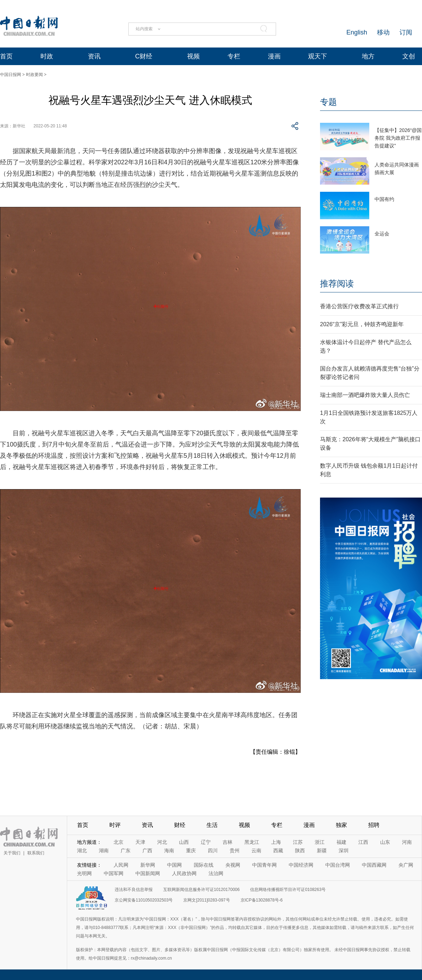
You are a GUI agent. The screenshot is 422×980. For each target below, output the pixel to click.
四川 (213, 851)
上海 (276, 842)
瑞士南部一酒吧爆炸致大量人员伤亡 (365, 395)
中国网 (174, 865)
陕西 (300, 851)
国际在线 (204, 865)
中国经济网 (301, 865)
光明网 (84, 873)
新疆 (322, 851)
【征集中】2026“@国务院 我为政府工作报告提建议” (398, 138)
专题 (328, 102)
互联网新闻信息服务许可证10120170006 (201, 890)
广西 (147, 851)
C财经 (144, 56)
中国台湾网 (338, 865)
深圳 (344, 851)
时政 (47, 56)
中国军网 (114, 873)
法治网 (216, 873)
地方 (368, 56)
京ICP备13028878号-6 (262, 900)
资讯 (94, 56)
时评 (115, 825)
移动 (383, 32)
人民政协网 (184, 873)
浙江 (320, 842)
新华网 (148, 865)
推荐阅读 (337, 283)
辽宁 (206, 842)
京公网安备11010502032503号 (144, 900)
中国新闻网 (148, 873)
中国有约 (384, 199)
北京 (119, 842)
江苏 (298, 842)
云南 (256, 851)
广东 (126, 851)
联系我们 (36, 853)
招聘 (374, 825)
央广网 (406, 865)
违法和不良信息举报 (134, 890)
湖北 (82, 851)
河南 (407, 842)
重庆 (191, 851)
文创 (409, 56)
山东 (385, 842)
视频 (193, 56)
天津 (140, 842)
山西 (184, 842)
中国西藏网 (374, 865)
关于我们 (12, 853)
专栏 (234, 56)
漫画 (274, 56)
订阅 (406, 32)
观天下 (318, 56)
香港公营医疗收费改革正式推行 (359, 306)
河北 (162, 842)
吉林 (228, 842)
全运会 (382, 234)
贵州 (235, 851)
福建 (341, 842)
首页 (6, 56)
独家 (341, 825)
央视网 (233, 865)
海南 (169, 851)
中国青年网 (264, 865)
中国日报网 (11, 75)
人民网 (121, 865)
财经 (180, 825)
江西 (363, 842)
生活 (212, 825)
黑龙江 (252, 842)
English (357, 32)
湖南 (104, 851)
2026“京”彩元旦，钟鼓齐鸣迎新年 (362, 324)
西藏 (278, 851)
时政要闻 (34, 75)
